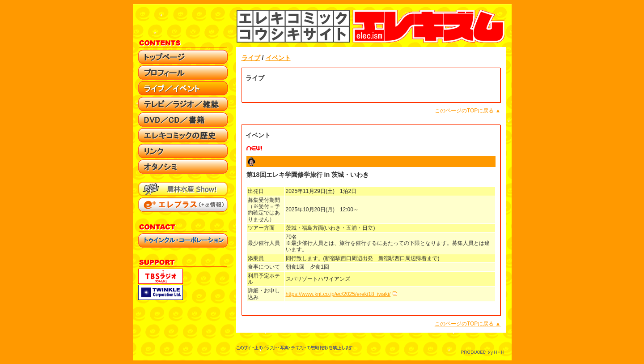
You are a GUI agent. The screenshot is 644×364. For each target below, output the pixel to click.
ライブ (251, 58)
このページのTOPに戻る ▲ (468, 111)
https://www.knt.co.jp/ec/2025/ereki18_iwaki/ (338, 294)
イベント (278, 58)
